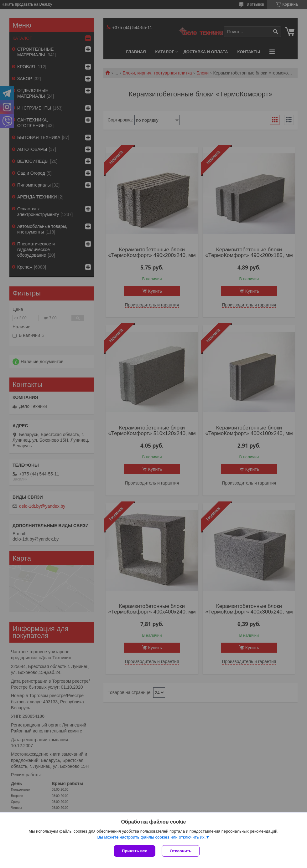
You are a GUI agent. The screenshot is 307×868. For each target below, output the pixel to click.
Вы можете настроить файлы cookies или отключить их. (151, 837)
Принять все (135, 851)
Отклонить (181, 851)
